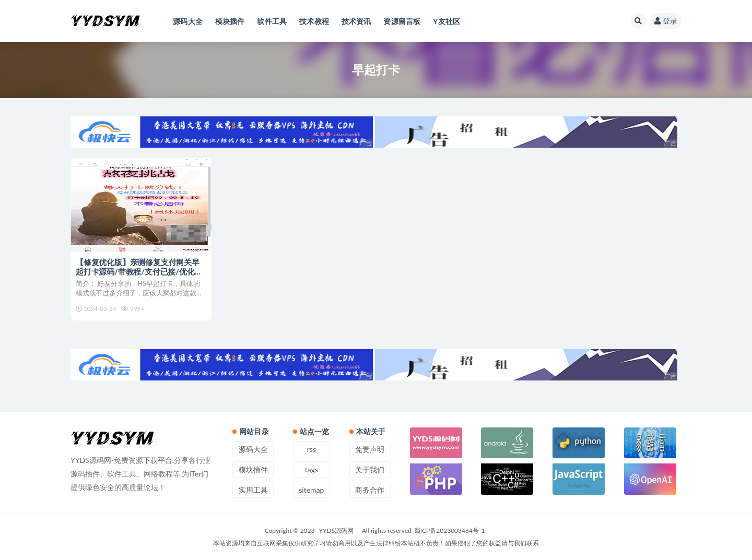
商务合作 (370, 490)
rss (312, 449)
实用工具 (253, 490)
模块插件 (253, 469)
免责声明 (370, 449)
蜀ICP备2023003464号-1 (450, 531)
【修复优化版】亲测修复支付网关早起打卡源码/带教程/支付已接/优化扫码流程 (139, 271)
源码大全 (253, 449)
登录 (666, 21)
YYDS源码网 (337, 531)
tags (312, 469)
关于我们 (370, 469)
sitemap (311, 490)
